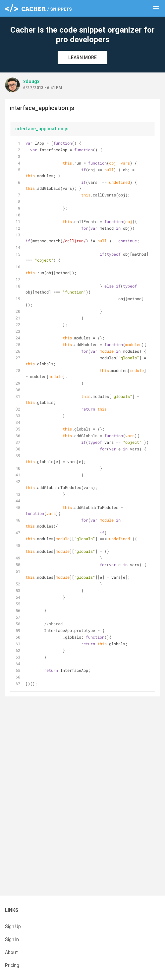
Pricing (12, 965)
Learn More (82, 58)
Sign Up (13, 926)
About (11, 952)
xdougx (31, 81)
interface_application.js (42, 129)
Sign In (12, 939)
